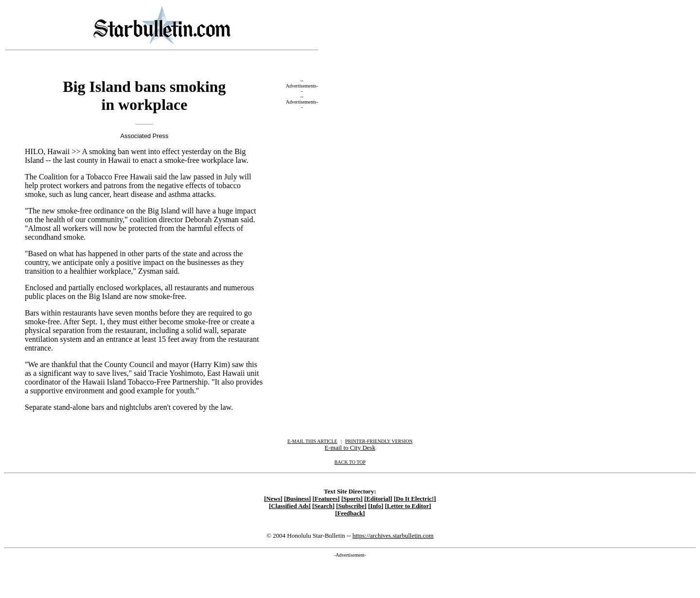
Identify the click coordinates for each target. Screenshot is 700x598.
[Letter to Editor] (408, 506)
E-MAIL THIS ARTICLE (312, 441)
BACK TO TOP (350, 462)
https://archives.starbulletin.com (393, 536)
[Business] (297, 499)
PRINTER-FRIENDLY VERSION (379, 441)
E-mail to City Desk (350, 448)
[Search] (323, 506)
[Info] (376, 506)
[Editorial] (378, 499)
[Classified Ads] (290, 506)
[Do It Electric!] (415, 499)
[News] (273, 499)
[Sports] (352, 499)
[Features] (326, 499)
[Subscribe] (351, 506)
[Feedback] (350, 513)
